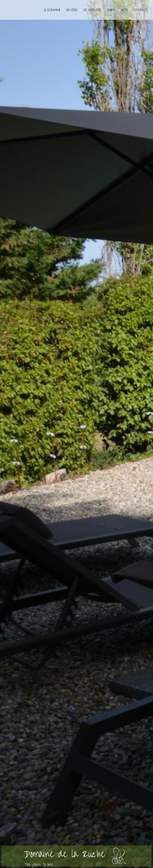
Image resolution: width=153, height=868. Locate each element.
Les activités (92, 10)
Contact (140, 10)
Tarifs (111, 10)
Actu (124, 10)
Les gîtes (72, 10)
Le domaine (52, 10)
